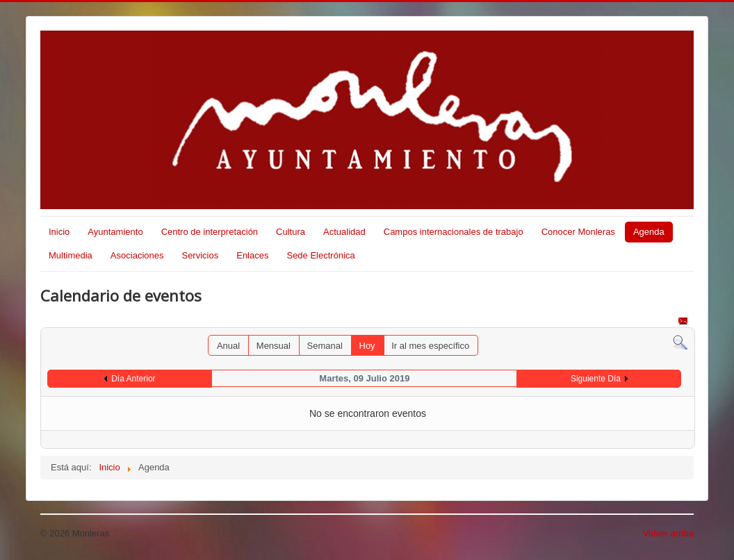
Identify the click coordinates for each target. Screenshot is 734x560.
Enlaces (252, 255)
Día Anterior (133, 379)
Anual (228, 346)
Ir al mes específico (430, 346)
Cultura (291, 232)
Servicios (200, 255)
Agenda (649, 232)
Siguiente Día (596, 379)
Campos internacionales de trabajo (454, 232)
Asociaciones (137, 255)
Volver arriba (668, 533)
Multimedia (71, 255)
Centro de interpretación (210, 232)
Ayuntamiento (115, 232)
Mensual (274, 346)
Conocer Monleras (578, 232)
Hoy (367, 346)
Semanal (325, 346)
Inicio (59, 232)
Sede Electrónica (320, 255)
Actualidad (344, 232)
